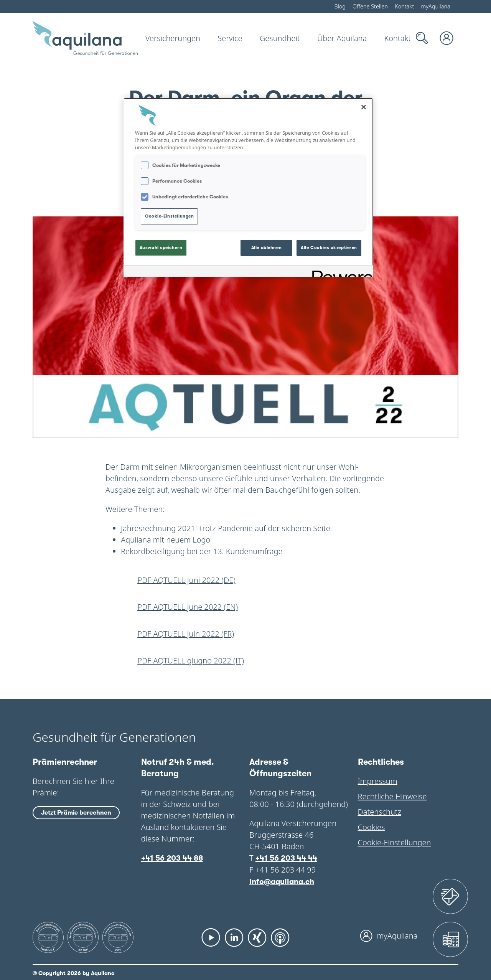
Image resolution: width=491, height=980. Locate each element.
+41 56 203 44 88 (172, 858)
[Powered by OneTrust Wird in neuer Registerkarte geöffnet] (340, 270)
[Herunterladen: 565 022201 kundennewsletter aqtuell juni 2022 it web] (245, 661)
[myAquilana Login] (447, 38)
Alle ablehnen (266, 246)
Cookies (371, 827)
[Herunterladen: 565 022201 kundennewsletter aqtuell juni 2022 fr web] (245, 634)
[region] (248, 186)
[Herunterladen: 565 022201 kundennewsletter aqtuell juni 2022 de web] (245, 580)
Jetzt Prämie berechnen (76, 813)
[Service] (228, 38)
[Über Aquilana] (337, 38)
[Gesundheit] (276, 38)
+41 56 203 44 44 (286, 858)
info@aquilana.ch (282, 881)
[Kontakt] (391, 38)
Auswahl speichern (161, 246)
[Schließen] (364, 107)
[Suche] (422, 38)
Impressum (376, 781)
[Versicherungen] (173, 38)
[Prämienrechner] (450, 939)
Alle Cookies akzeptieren (329, 246)
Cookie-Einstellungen (393, 842)
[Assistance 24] (450, 896)
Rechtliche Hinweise (390, 796)
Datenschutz (379, 812)
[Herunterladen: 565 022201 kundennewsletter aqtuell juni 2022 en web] (245, 607)
